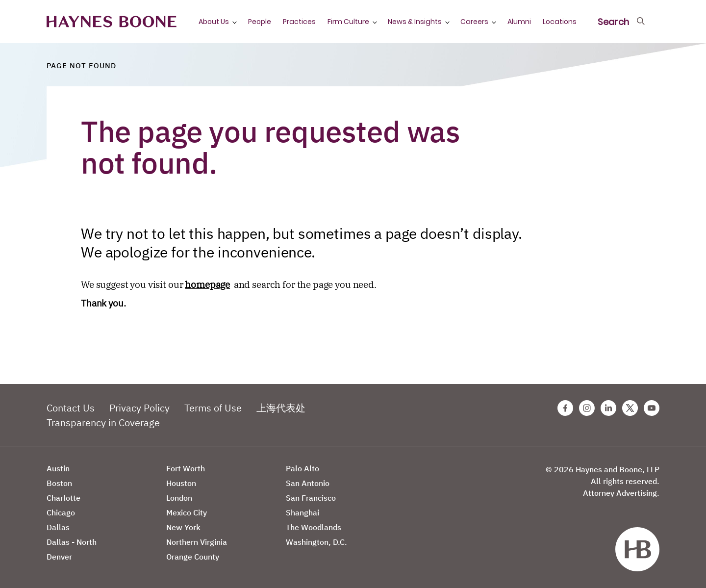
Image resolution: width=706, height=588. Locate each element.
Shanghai (303, 512)
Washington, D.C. (316, 542)
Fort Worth (186, 468)
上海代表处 (281, 408)
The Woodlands (314, 527)
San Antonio (308, 483)
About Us (214, 22)
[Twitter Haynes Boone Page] (630, 408)
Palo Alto (303, 468)
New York (183, 527)
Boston (59, 483)
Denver (59, 557)
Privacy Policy (139, 408)
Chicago (61, 512)
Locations (560, 22)
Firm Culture (348, 22)
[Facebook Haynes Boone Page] (565, 408)
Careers (474, 22)
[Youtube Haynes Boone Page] (652, 408)
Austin (58, 468)
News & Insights (415, 22)
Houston (181, 483)
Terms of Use (213, 408)
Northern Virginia (197, 542)
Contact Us (71, 408)
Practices (299, 22)
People (260, 22)
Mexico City (187, 512)
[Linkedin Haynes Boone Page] (608, 408)
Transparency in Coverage (103, 422)
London (179, 498)
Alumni (519, 22)
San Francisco (311, 498)
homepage (207, 284)
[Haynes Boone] (112, 22)
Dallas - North (72, 542)
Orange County (193, 557)
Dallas (58, 527)
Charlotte (63, 498)
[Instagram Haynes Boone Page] (587, 408)
